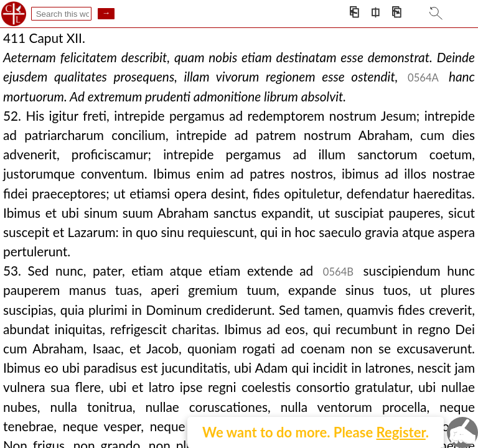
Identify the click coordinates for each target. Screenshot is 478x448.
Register (401, 432)
